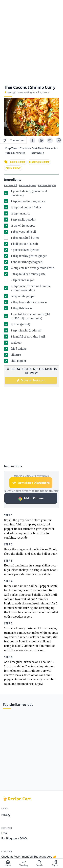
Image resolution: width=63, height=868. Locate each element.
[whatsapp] (59, 140)
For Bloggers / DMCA (15, 838)
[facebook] (32, 140)
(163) (13, 93)
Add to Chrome (31, 499)
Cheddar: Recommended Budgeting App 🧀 (29, 857)
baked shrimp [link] (18, 162)
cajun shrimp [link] (13, 168)
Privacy (6, 815)
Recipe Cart (19, 799)
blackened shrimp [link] (39, 162)
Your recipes (17, 140)
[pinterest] (41, 140)
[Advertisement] (32, 42)
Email (5, 833)
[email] (50, 140)
